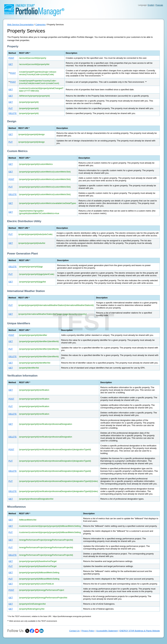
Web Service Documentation (20, 25)
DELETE (13, 113)
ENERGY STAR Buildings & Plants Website (140, 631)
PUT (11, 108)
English (151, 5)
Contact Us (74, 631)
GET (11, 64)
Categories (40, 25)
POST (11, 58)
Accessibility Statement (107, 631)
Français (159, 5)
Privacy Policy (88, 631)
